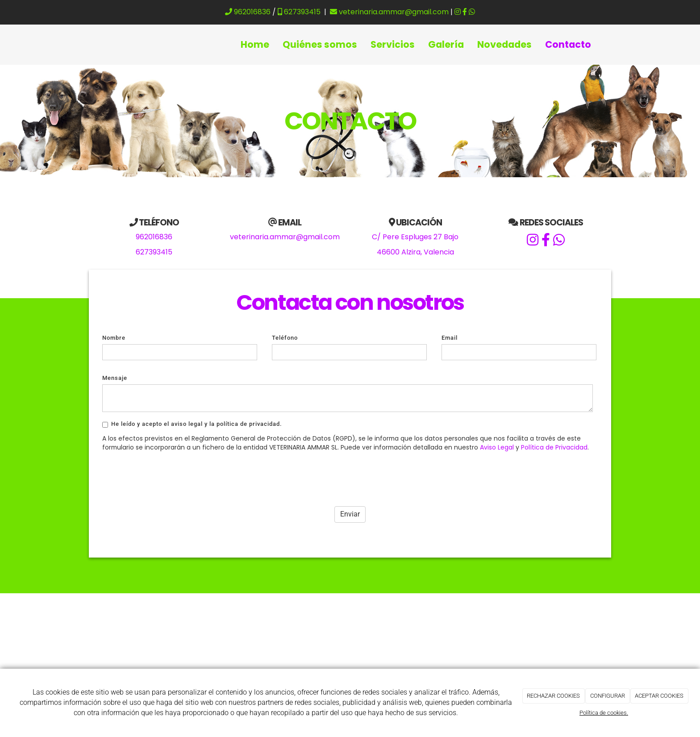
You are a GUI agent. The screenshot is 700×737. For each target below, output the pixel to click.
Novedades (504, 44)
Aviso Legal (497, 447)
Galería (446, 44)
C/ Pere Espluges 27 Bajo (415, 237)
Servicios (393, 44)
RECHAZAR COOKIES (553, 696)
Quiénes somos (320, 44)
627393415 (299, 12)
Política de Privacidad (554, 447)
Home (255, 44)
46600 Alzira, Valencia (415, 252)
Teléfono (285, 338)
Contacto (568, 44)
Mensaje (115, 378)
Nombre (114, 338)
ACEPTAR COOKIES (659, 696)
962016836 (248, 12)
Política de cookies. (604, 713)
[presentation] (170, 476)
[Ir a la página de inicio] (93, 45)
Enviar (350, 514)
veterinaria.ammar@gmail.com (389, 12)
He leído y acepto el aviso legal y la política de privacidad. (192, 424)
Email (450, 338)
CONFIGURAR (608, 696)
